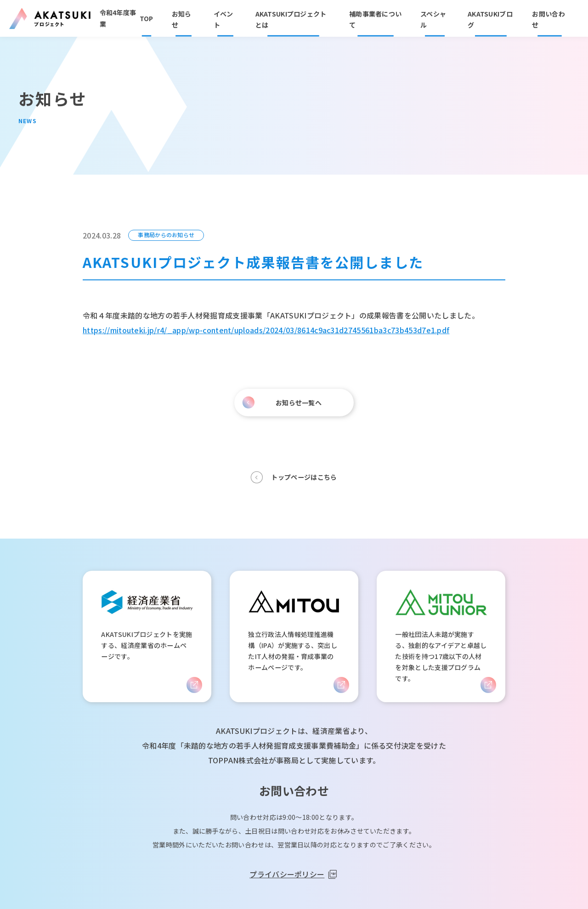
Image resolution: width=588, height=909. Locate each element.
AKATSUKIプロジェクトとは (291, 20)
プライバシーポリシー (287, 874)
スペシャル (433, 20)
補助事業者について (375, 20)
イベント (223, 20)
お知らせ (182, 20)
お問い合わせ (548, 20)
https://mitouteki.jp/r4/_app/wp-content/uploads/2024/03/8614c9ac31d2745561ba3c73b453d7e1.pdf (266, 330)
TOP (147, 18)
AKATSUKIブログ (490, 20)
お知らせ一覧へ (299, 403)
